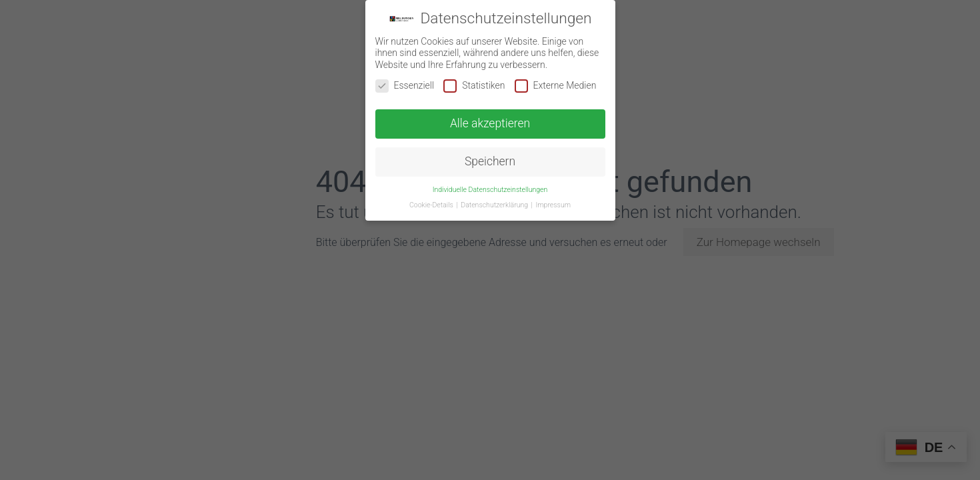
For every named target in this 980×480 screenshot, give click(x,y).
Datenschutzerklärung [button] (495, 205)
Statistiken (474, 86)
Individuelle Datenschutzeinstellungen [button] (490, 190)
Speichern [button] (490, 161)
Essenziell (405, 86)
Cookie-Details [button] (432, 205)
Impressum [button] (554, 205)
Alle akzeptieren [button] (490, 123)
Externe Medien (556, 86)
